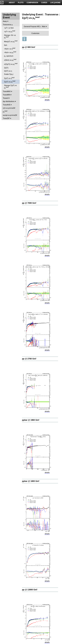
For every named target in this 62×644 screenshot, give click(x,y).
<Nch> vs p (10, 52)
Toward (6, 98)
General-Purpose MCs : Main (35, 26)
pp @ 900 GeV (29, 47)
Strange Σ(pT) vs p (10, 87)
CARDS (44, 3)
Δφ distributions (9, 101)
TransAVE (7, 105)
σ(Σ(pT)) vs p (11, 64)
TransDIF (6, 118)
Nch (6, 45)
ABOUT (12, 3)
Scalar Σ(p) (9, 74)
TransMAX (7, 91)
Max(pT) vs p (11, 41)
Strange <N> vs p (10, 37)
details (47, 100)
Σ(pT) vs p (10, 82)
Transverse (7, 25)
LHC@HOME (55, 3)
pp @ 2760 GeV (29, 359)
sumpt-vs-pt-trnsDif (10, 115)
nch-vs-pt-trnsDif (9, 108)
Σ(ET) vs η (8, 71)
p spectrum (9, 56)
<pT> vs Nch (9, 28)
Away (5, 21)
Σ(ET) (6, 68)
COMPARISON (32, 3)
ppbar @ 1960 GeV (31, 420)
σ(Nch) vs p (10, 60)
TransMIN (6, 95)
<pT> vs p (10, 32)
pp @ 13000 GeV (30, 590)
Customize (35, 33)
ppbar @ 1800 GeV (31, 481)
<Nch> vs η (10, 49)
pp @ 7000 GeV (29, 203)
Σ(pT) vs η (9, 78)
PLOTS (21, 3)
